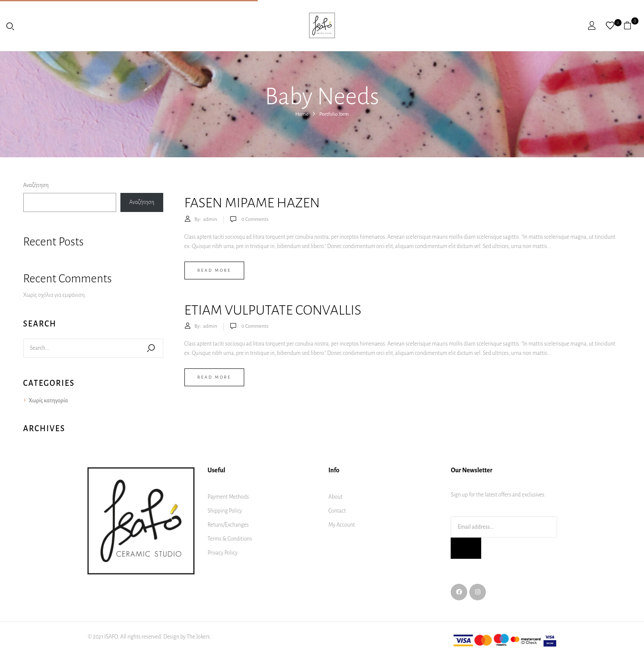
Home (302, 114)
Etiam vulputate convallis (273, 310)
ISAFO (111, 637)
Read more (215, 270)
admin (210, 219)
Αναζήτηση (36, 185)
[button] (631, 25)
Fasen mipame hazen (252, 203)
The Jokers (198, 637)
